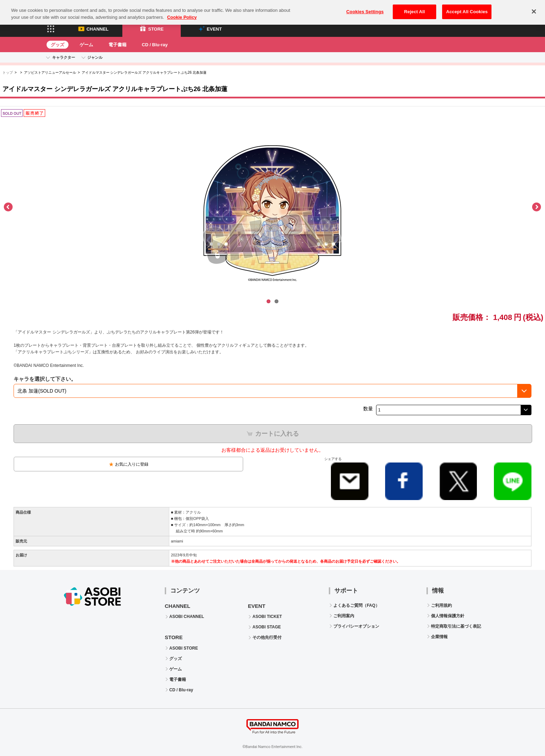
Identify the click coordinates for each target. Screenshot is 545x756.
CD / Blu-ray (155, 45)
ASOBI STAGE (267, 627)
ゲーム (86, 45)
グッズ (58, 45)
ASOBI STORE (184, 648)
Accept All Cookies (467, 7)
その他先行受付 (267, 637)
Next (536, 207)
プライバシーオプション (356, 626)
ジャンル (95, 57)
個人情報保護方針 (448, 616)
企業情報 (439, 637)
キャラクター (64, 57)
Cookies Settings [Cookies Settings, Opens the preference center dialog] (365, 7)
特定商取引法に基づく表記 (456, 626)
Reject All (415, 7)
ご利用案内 (344, 616)
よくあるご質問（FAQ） (356, 605)
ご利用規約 (441, 605)
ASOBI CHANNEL (187, 617)
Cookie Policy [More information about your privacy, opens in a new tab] (182, 13)
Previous (9, 207)
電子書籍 (117, 45)
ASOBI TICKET (267, 617)
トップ (8, 73)
